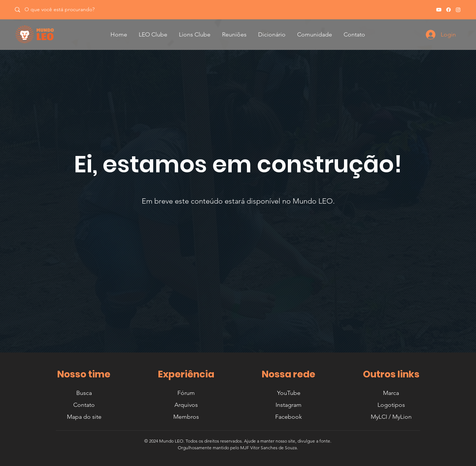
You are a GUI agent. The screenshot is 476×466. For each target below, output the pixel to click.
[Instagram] (458, 10)
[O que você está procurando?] (62, 9)
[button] (153, 35)
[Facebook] (448, 10)
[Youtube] (439, 10)
